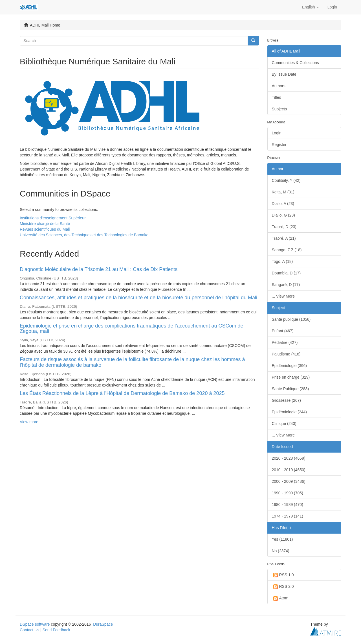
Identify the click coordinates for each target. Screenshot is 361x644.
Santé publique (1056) (291, 319)
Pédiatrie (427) (285, 342)
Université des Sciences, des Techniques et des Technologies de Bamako (84, 235)
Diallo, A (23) (283, 204)
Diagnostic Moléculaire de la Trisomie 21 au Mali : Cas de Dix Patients (99, 269)
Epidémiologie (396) (290, 366)
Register (279, 145)
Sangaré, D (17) (286, 285)
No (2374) (281, 551)
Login (277, 133)
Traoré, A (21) (284, 238)
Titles (277, 97)
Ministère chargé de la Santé (45, 224)
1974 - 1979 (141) (288, 516)
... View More (283, 296)
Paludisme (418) (286, 354)
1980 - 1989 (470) (288, 505)
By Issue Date (284, 74)
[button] (311, 7)
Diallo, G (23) (283, 215)
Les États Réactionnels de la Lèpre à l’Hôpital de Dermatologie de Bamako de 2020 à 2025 (122, 393)
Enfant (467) (283, 331)
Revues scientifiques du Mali (45, 229)
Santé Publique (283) (290, 389)
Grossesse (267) (286, 400)
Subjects (279, 109)
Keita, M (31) (283, 192)
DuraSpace (103, 624)
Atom (280, 598)
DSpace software (35, 624)
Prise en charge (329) (291, 377)
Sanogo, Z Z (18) (287, 250)
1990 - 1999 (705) (288, 493)
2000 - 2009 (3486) (289, 481)
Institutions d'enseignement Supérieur (53, 218)
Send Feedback (56, 630)
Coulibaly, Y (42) (286, 180)
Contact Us (29, 630)
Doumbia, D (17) (286, 273)
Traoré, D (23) (284, 227)
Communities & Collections (295, 63)
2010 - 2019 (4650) (289, 470)
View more (29, 422)
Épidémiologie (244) (290, 412)
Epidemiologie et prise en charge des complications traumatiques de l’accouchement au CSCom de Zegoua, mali (131, 329)
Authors (279, 86)
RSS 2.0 (283, 587)
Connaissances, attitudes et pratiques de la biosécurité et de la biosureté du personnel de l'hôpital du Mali (138, 298)
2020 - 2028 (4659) (289, 458)
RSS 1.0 (283, 575)
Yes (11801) (282, 539)
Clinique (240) (284, 423)
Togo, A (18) (282, 261)
